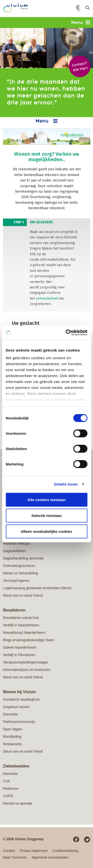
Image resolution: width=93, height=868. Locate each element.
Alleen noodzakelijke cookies (47, 531)
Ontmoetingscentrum (19, 566)
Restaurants (12, 744)
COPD (8, 796)
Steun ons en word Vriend (23, 595)
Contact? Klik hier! (80, 66)
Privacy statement (34, 851)
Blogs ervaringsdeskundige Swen (29, 640)
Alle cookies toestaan (46, 499)
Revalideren (14, 610)
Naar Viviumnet (15, 857)
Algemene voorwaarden (50, 857)
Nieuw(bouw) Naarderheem (24, 633)
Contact (9, 851)
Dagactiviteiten (14, 551)
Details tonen (66, 484)
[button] (78, 8)
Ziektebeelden (16, 766)
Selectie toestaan (46, 515)
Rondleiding (12, 737)
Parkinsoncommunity (19, 722)
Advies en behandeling (21, 573)
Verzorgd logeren (16, 581)
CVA (6, 781)
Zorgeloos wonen (16, 707)
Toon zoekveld (87, 9)
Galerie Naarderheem (20, 647)
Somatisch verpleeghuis (21, 699)
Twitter (87, 840)
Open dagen (13, 729)
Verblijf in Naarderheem (21, 625)
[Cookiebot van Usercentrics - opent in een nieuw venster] (66, 333)
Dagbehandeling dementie (23, 558)
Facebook (76, 840)
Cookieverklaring (65, 851)
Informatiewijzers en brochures (27, 670)
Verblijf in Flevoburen (19, 655)
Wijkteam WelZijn (16, 543)
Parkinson (11, 789)
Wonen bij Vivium (19, 692)
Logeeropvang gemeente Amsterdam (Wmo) (37, 588)
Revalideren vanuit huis (21, 618)
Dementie (10, 714)
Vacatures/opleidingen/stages (26, 662)
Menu (81, 22)
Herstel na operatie (18, 803)
